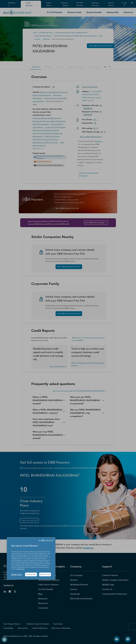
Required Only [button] (31, 574)
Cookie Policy (20, 569)
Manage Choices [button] (17, 574)
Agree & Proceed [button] (45, 574)
